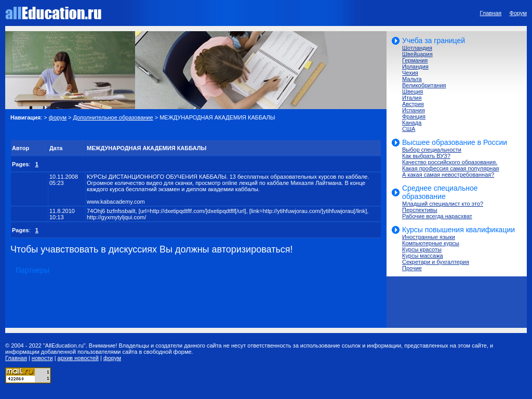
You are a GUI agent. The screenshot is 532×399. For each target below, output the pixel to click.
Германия (415, 60)
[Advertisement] (132, 130)
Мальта (412, 79)
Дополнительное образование (113, 117)
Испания (414, 110)
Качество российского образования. (450, 162)
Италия (412, 98)
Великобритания (424, 85)
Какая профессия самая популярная (450, 168)
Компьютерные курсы (431, 243)
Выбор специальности (432, 150)
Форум (518, 13)
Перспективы (420, 210)
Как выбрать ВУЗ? (426, 156)
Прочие (412, 268)
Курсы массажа (423, 256)
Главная (490, 13)
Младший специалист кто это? (443, 204)
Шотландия (417, 48)
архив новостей (78, 358)
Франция (414, 116)
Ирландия (415, 66)
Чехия (410, 73)
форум (58, 117)
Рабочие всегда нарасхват (437, 216)
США (409, 129)
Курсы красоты (422, 249)
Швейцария (417, 54)
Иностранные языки (429, 237)
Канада (412, 123)
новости (42, 358)
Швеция (413, 91)
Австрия (413, 104)
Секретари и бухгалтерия (436, 262)
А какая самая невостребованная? (448, 175)
